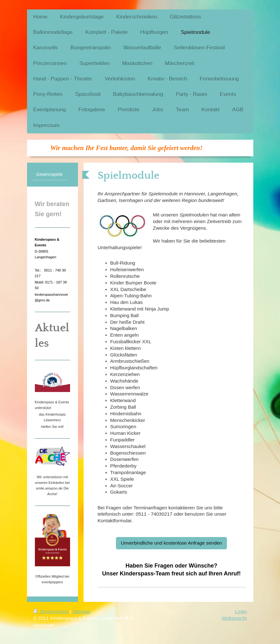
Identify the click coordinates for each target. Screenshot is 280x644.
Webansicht (234, 618)
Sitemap (81, 611)
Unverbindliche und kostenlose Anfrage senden (172, 543)
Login (241, 611)
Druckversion (52, 611)
